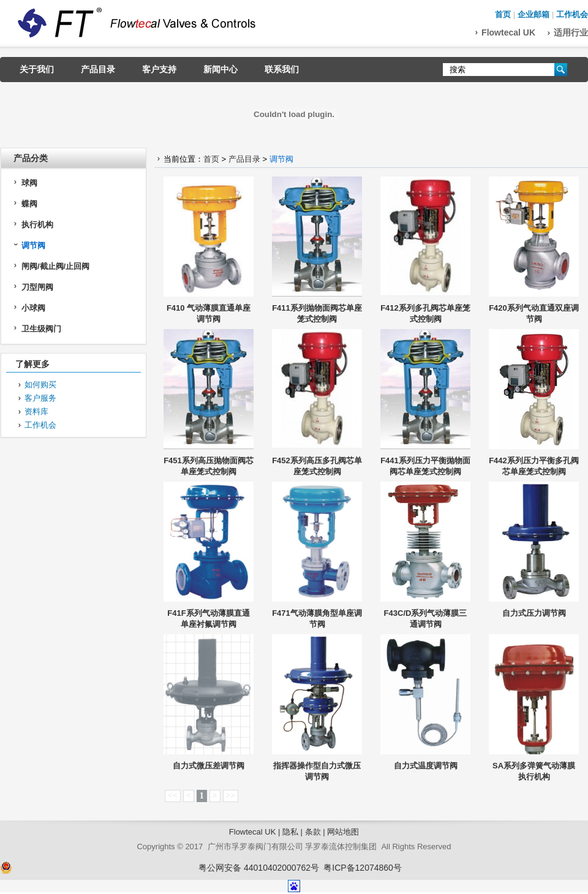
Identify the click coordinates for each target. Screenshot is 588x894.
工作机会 (572, 14)
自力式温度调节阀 (426, 766)
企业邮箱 (533, 14)
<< (173, 796)
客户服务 (40, 398)
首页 (503, 14)
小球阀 (33, 308)
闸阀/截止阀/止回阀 (55, 266)
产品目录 (98, 69)
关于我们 (37, 69)
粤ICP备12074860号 (363, 868)
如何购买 (40, 384)
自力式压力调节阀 (534, 613)
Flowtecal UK (508, 32)
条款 (313, 832)
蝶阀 (29, 204)
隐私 (290, 832)
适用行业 (571, 32)
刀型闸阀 (37, 287)
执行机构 (37, 225)
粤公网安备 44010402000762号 (259, 868)
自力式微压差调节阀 (209, 766)
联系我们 (282, 69)
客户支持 (159, 69)
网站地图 (343, 832)
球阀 (29, 183)
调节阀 (33, 245)
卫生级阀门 (41, 329)
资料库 (36, 411)
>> (231, 796)
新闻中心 (221, 69)
